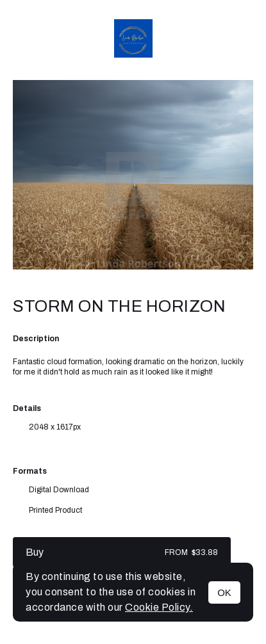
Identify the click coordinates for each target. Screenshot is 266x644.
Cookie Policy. (159, 607)
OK (224, 592)
